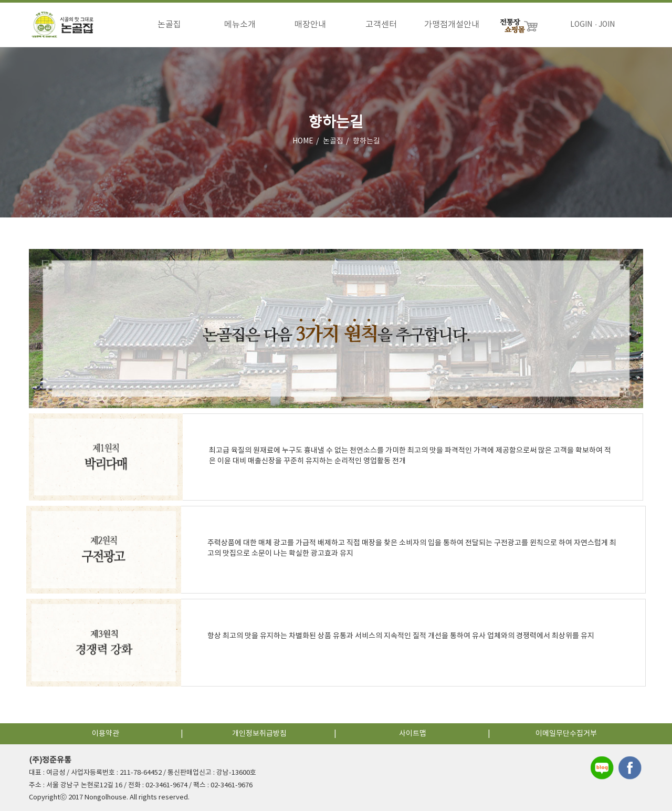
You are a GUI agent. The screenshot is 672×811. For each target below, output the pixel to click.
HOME (303, 141)
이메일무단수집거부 (566, 734)
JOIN (607, 25)
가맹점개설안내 (452, 25)
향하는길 (366, 141)
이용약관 (106, 734)
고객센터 (381, 25)
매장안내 (310, 25)
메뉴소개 (240, 25)
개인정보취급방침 (259, 734)
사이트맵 (413, 734)
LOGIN (581, 25)
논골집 (169, 25)
